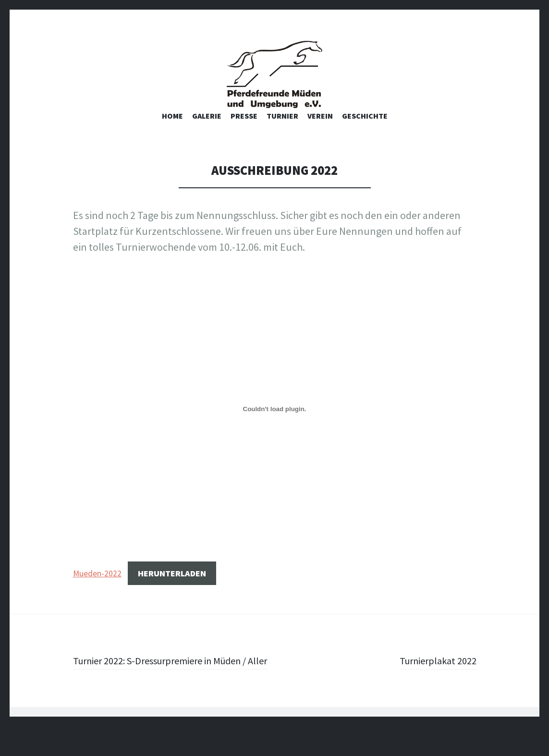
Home (172, 130)
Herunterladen (172, 587)
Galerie (207, 130)
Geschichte (365, 130)
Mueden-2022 (97, 587)
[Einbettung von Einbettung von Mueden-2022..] (275, 423)
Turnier (282, 130)
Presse (244, 130)
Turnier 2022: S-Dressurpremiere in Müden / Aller (170, 682)
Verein (320, 130)
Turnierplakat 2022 (434, 674)
